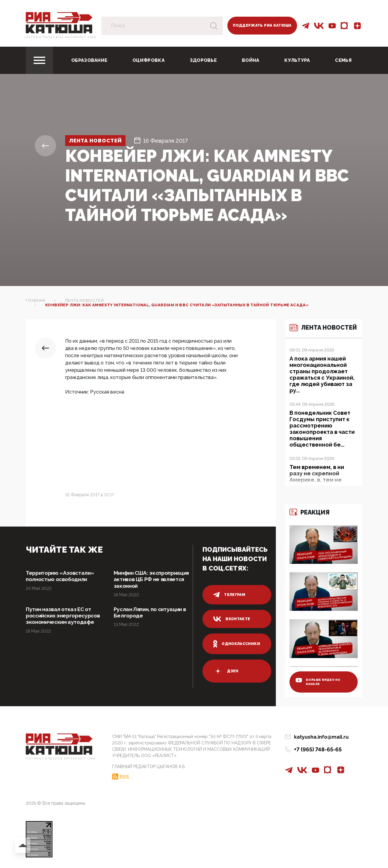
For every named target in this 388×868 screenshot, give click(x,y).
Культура (297, 60)
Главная (35, 300)
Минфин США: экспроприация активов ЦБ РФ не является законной (151, 580)
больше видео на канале (319, 681)
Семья (343, 60)
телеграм (229, 595)
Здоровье (203, 60)
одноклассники (237, 644)
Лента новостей (98, 141)
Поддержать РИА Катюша (262, 25)
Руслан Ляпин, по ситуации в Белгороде (152, 613)
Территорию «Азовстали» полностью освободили (62, 576)
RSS (124, 776)
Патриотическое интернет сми (61, 37)
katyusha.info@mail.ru (321, 737)
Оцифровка (149, 60)
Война (251, 60)
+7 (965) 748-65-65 (318, 749)
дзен (226, 671)
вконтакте (232, 619)
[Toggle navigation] (39, 60)
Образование (89, 60)
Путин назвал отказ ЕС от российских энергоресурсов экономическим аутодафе (62, 620)
